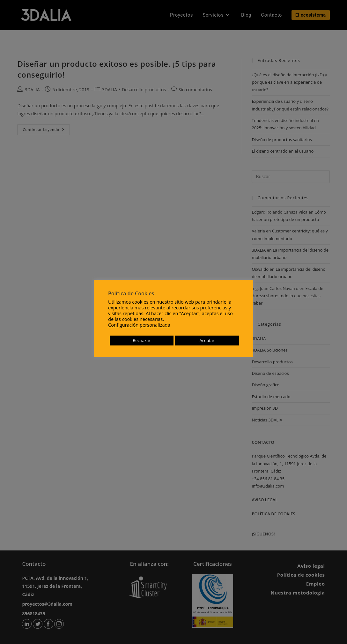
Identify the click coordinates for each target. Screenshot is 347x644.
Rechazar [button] (141, 340)
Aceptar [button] (207, 340)
